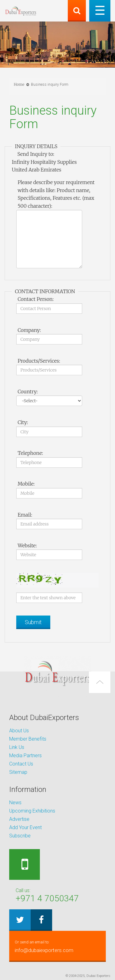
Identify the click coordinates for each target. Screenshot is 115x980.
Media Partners (25, 756)
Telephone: (30, 453)
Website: (27, 545)
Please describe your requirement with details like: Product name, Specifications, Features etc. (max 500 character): (56, 194)
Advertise (19, 819)
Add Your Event (25, 827)
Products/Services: (39, 361)
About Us (19, 731)
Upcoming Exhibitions (32, 811)
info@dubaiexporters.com (57, 946)
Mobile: (26, 484)
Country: (28, 392)
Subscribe (20, 836)
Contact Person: (36, 299)
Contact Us (21, 764)
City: (23, 422)
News (15, 803)
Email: (25, 515)
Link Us (17, 747)
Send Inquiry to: (36, 154)
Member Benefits (28, 739)
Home (19, 84)
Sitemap (18, 772)
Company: (29, 330)
